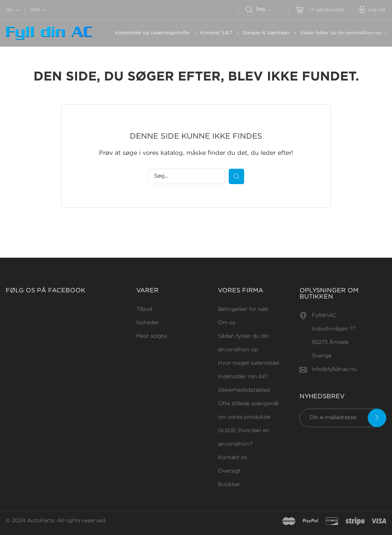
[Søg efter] (267, 9)
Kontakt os (233, 458)
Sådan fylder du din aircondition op (341, 33)
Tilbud (144, 309)
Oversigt (229, 471)
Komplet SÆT (216, 33)
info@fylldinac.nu (334, 369)
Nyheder (148, 323)
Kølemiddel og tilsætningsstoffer (153, 33)
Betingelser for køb (243, 309)
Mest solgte (152, 336)
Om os (227, 323)
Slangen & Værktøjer (266, 33)
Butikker (229, 485)
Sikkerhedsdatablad (244, 390)
